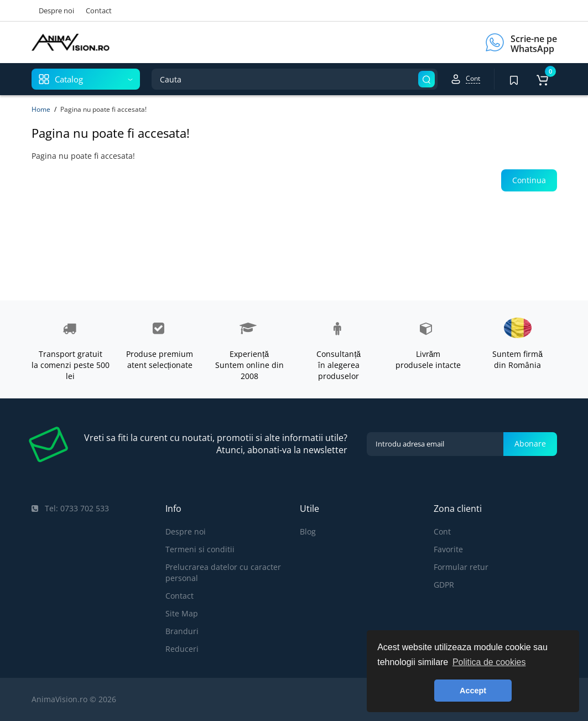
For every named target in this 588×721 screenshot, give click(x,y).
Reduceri (182, 649)
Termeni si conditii (200, 549)
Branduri (182, 631)
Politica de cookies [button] (489, 662)
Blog (308, 531)
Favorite (448, 549)
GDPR (444, 585)
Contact (99, 11)
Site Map (182, 613)
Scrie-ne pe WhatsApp (534, 44)
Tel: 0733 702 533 (70, 508)
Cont (442, 531)
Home (41, 109)
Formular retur (461, 567)
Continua (529, 180)
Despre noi (56, 11)
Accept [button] (473, 691)
